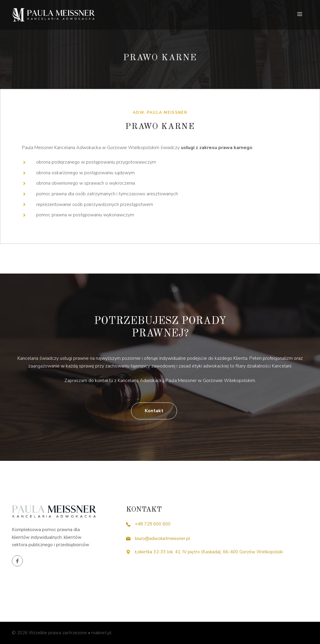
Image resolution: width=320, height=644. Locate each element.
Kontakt (154, 411)
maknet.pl (101, 633)
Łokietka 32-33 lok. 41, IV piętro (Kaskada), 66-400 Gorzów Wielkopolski (209, 552)
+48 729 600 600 (153, 524)
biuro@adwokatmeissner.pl (163, 538)
